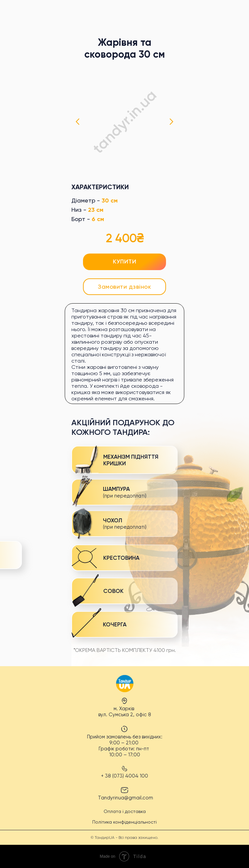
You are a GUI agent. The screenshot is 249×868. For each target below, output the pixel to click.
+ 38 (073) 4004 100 (124, 776)
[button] (124, 287)
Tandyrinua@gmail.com (125, 798)
